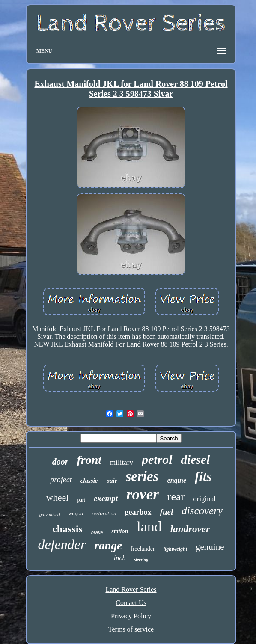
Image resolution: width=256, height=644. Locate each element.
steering (141, 559)
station (120, 531)
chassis (67, 529)
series (142, 476)
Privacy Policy (131, 616)
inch (120, 558)
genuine (210, 547)
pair (112, 481)
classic (89, 481)
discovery (202, 511)
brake (97, 532)
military (122, 462)
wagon (76, 513)
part (81, 500)
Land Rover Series (131, 589)
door (60, 462)
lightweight (175, 549)
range (108, 546)
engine (177, 480)
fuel (167, 512)
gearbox (138, 512)
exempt (106, 498)
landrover (190, 529)
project (61, 480)
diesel (196, 460)
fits (203, 476)
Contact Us (131, 603)
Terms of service (131, 629)
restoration (104, 513)
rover (143, 494)
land (149, 527)
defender (62, 544)
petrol (157, 459)
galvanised (50, 514)
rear (176, 497)
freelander (143, 549)
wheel (58, 497)
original (204, 499)
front (89, 460)
